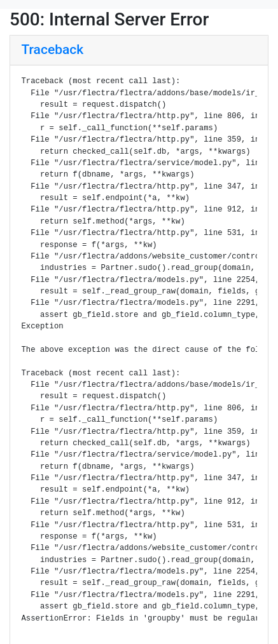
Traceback (53, 50)
